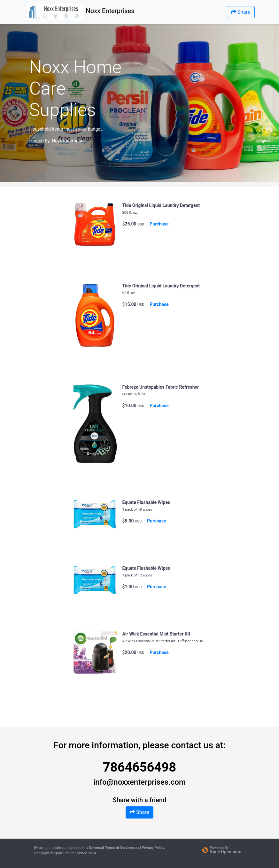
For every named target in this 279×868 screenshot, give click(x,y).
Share (241, 12)
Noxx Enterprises (69, 141)
